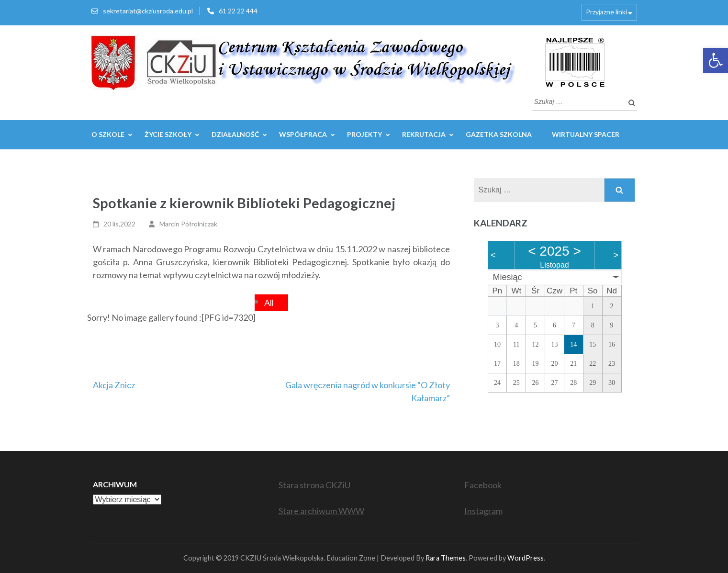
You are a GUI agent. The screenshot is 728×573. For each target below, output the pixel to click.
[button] (716, 60)
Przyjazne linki (606, 12)
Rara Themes (446, 558)
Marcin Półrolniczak (188, 224)
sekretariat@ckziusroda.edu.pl (148, 11)
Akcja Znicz (114, 385)
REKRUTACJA (424, 134)
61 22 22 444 (238, 11)
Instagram (483, 511)
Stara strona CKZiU (314, 485)
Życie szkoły (168, 134)
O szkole (108, 134)
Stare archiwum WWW (321, 511)
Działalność (235, 134)
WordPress (526, 558)
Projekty (364, 134)
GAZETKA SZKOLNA (499, 134)
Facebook (483, 485)
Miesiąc (508, 277)
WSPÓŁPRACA (303, 134)
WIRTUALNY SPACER (586, 134)
